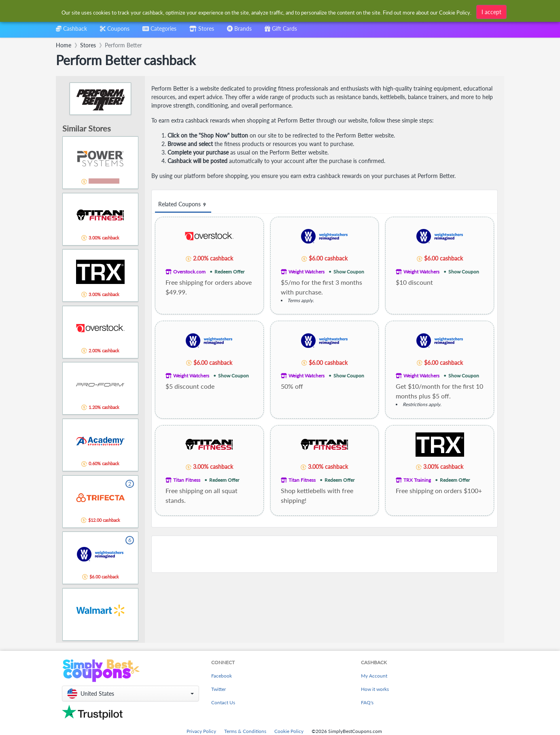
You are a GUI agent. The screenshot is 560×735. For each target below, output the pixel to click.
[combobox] (159, 31)
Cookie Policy (289, 731)
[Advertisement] (325, 554)
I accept (491, 12)
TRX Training (417, 480)
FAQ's (367, 702)
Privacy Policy (201, 731)
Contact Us (223, 702)
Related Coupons (183, 204)
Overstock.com (189, 272)
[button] (130, 694)
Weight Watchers (307, 272)
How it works (375, 689)
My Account (374, 676)
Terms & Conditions (245, 731)
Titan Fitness (187, 480)
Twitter (218, 689)
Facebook (222, 676)
